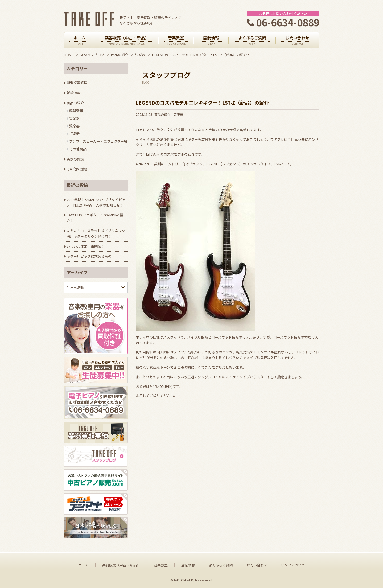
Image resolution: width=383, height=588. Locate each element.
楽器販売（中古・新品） (121, 565)
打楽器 (74, 133)
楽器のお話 (75, 159)
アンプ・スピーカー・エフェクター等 (98, 141)
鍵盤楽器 (76, 111)
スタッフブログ (92, 55)
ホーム (83, 565)
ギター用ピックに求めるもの (89, 256)
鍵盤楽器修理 (77, 83)
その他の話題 (77, 169)
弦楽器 (140, 55)
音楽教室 (161, 565)
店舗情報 (188, 565)
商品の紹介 (120, 55)
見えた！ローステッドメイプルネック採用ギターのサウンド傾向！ (96, 233)
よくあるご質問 (221, 565)
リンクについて (293, 565)
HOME (69, 55)
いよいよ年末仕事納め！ (86, 246)
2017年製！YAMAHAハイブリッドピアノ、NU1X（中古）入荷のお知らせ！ (96, 202)
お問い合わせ (257, 565)
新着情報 (73, 93)
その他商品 (78, 149)
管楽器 (74, 118)
